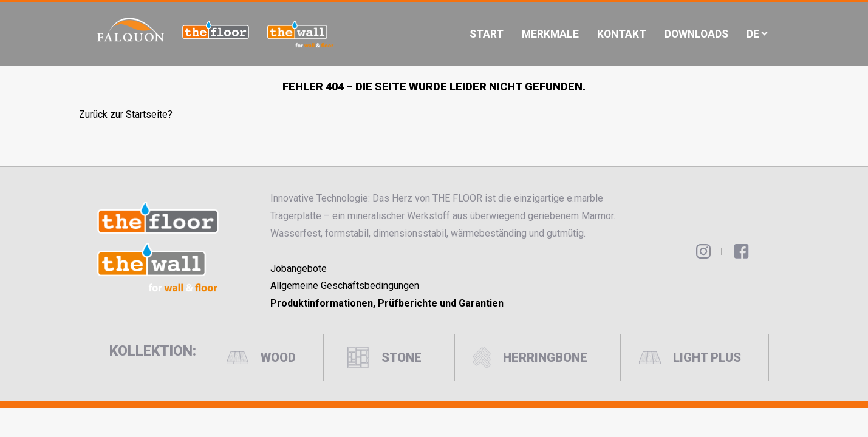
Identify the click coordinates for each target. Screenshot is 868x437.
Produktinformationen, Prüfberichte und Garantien (387, 303)
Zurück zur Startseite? (126, 114)
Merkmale (550, 34)
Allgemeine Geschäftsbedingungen (345, 286)
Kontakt (622, 34)
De (753, 34)
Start (487, 34)
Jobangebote (299, 269)
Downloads (696, 34)
